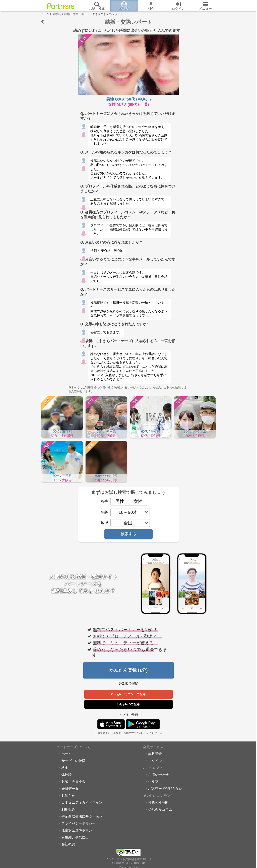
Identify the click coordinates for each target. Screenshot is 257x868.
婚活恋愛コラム (160, 810)
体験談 (67, 775)
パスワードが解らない (165, 789)
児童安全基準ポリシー (79, 830)
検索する (128, 534)
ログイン (155, 761)
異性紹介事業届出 (75, 837)
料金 (65, 768)
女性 (136, 501)
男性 (117, 501)
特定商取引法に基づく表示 (82, 817)
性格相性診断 (158, 803)
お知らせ (68, 796)
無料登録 (155, 754)
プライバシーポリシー (79, 824)
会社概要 (68, 844)
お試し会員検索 (73, 782)
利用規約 (68, 810)
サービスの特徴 (73, 761)
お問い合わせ (158, 775)
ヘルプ (153, 782)
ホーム (67, 754)
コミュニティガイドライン (82, 803)
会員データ (70, 789)
